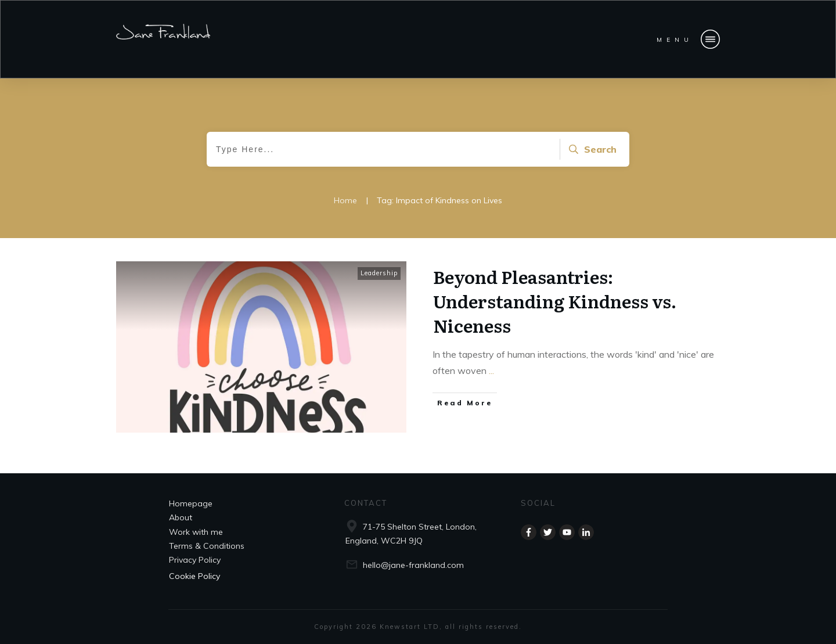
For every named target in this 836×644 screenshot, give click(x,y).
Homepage (191, 503)
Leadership (379, 273)
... (491, 370)
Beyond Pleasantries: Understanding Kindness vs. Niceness (555, 301)
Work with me (196, 532)
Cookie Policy (194, 576)
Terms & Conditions (207, 546)
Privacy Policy (195, 560)
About (181, 517)
